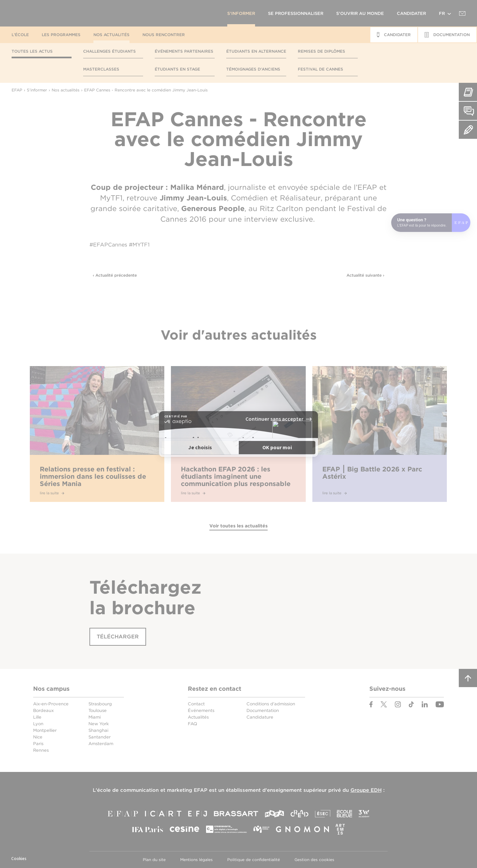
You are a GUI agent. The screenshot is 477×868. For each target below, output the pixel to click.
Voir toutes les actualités (238, 526)
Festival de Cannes (320, 69)
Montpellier (45, 730)
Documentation (263, 710)
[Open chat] (431, 223)
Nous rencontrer (164, 35)
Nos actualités (111, 35)
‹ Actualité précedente (115, 275)
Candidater (411, 13)
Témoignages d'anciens (253, 69)
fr (442, 13)
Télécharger (118, 637)
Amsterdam (101, 744)
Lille (37, 717)
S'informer (241, 13)
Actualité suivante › (365, 275)
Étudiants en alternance (256, 51)
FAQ (192, 724)
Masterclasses (101, 69)
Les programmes (61, 35)
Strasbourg (100, 704)
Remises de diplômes (321, 51)
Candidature (260, 717)
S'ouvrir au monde (360, 13)
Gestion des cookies (314, 860)
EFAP (72, 13)
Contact (196, 704)
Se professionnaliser (296, 13)
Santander (100, 737)
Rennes (41, 750)
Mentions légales (196, 860)
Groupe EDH (366, 790)
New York (99, 724)
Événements (201, 710)
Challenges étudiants (109, 51)
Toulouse (98, 710)
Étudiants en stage (177, 69)
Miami (95, 717)
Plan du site (154, 860)
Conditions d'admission (271, 704)
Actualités (198, 717)
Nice (38, 737)
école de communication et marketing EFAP (152, 790)
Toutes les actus (32, 51)
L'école (20, 35)
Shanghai (98, 730)
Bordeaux (43, 710)
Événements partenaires (184, 51)
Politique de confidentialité (254, 860)
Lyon (38, 724)
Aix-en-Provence (51, 704)
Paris (38, 744)
